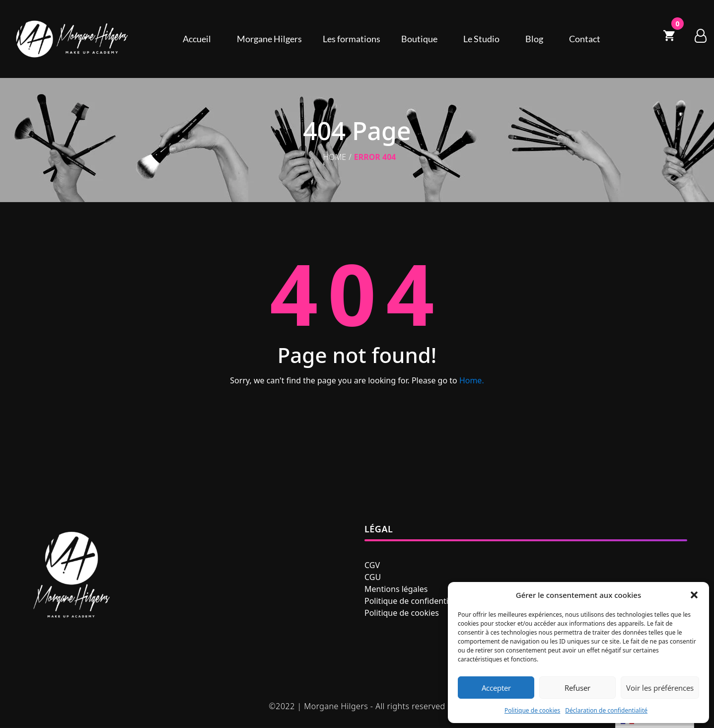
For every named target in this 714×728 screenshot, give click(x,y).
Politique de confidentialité (414, 601)
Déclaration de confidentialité (606, 710)
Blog (534, 39)
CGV (372, 565)
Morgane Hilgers (269, 39)
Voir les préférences (660, 688)
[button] (694, 595)
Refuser (577, 688)
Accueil (197, 39)
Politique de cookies (532, 710)
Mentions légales (396, 589)
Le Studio (481, 39)
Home (335, 157)
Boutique (419, 39)
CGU (373, 577)
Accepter (496, 688)
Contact (585, 39)
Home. (472, 380)
